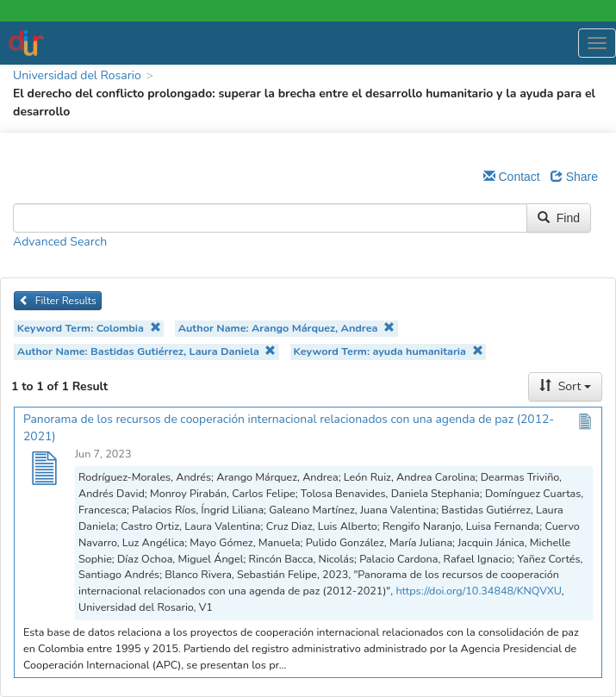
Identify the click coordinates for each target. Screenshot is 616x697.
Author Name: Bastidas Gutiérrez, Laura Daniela (147, 351)
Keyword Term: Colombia (89, 328)
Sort (565, 386)
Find (559, 218)
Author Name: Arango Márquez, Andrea (286, 328)
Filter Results (58, 301)
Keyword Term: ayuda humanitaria (389, 351)
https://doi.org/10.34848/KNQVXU (478, 591)
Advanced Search (60, 242)
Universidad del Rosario (77, 75)
